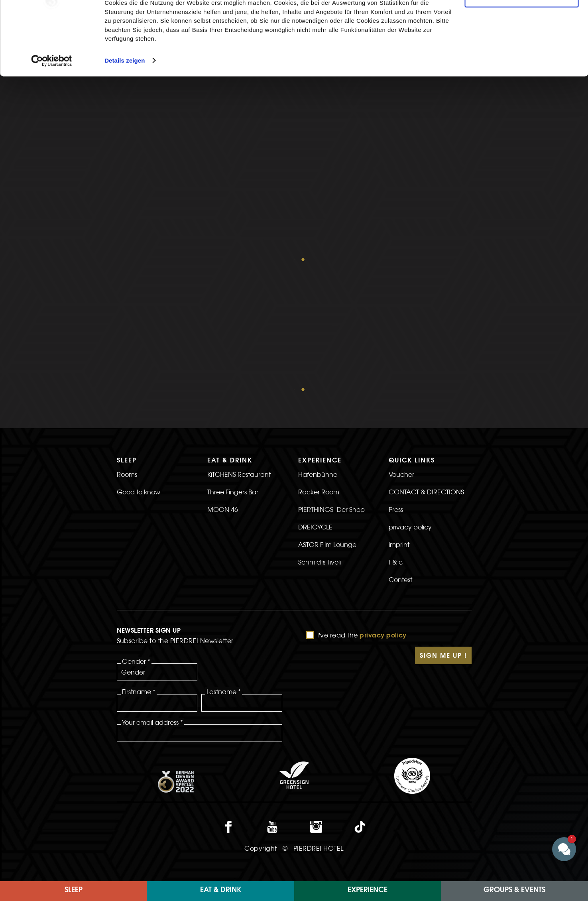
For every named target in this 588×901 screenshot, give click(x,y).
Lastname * (224, 563)
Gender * (136, 533)
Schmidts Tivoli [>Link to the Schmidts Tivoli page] (320, 433)
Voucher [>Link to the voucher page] (401, 346)
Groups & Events (514, 891)
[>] (430, 468)
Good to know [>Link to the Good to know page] (139, 363)
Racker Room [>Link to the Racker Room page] (319, 363)
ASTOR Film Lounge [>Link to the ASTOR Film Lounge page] (327, 416)
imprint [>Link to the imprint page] (399, 416)
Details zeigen (125, 113)
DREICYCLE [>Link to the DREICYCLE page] (315, 398)
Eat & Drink (221, 891)
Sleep (74, 891)
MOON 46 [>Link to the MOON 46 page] (223, 381)
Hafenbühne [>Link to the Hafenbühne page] (318, 346)
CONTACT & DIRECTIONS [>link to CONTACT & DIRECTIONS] (426, 363)
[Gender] (157, 543)
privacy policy (383, 507)
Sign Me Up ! (443, 527)
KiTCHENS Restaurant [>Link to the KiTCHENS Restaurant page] (239, 346)
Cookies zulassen (521, 20)
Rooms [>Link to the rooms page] (127, 346)
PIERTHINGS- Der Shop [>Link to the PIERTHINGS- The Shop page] (331, 381)
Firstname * (139, 563)
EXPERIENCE (368, 891)
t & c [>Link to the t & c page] (396, 433)
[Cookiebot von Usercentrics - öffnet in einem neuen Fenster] (52, 113)
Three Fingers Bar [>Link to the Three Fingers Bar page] (233, 363)
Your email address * (152, 594)
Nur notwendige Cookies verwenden (521, 47)
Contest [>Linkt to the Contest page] (400, 451)
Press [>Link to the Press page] (396, 381)
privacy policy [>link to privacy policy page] (410, 398)
